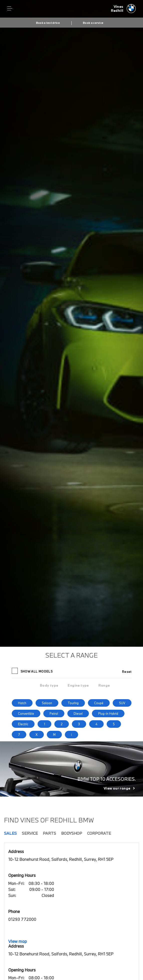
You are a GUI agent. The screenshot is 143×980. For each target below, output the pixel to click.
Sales (10, 833)
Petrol (54, 713)
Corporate (99, 833)
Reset (127, 672)
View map (18, 941)
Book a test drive (48, 23)
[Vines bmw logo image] (123, 9)
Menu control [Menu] (10, 9)
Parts (49, 833)
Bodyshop (72, 833)
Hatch (22, 703)
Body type (49, 685)
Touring (73, 703)
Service (30, 833)
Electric (23, 724)
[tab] (49, 685)
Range (104, 685)
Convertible (26, 713)
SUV (122, 703)
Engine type (78, 685)
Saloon (47, 703)
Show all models (33, 671)
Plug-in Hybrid (108, 713)
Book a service (93, 23)
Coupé (99, 703)
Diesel (78, 713)
